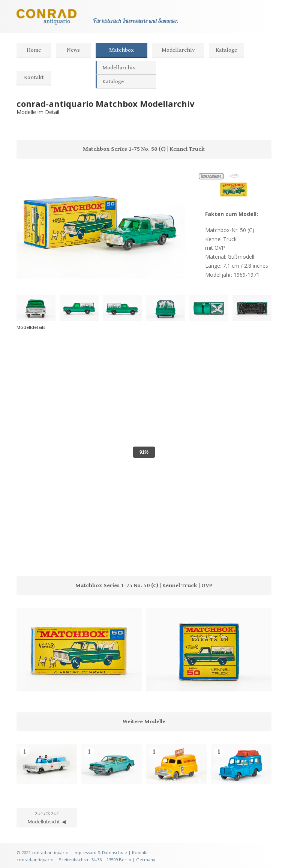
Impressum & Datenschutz (100, 852)
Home (34, 50)
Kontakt (34, 77)
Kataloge (226, 50)
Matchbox (121, 50)
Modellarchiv (178, 50)
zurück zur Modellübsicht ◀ (47, 817)
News (73, 50)
